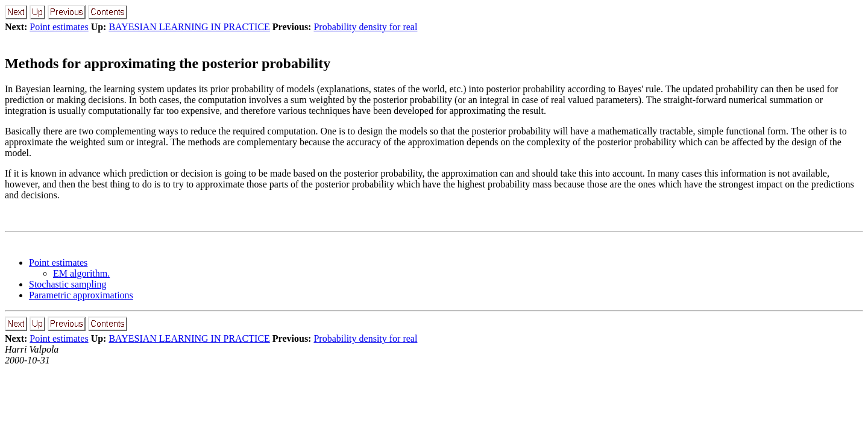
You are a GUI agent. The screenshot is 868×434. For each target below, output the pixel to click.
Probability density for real (365, 27)
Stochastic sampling (68, 284)
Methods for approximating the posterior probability (168, 63)
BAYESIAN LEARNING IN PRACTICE (189, 27)
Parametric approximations (81, 295)
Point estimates (59, 27)
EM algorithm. (81, 273)
